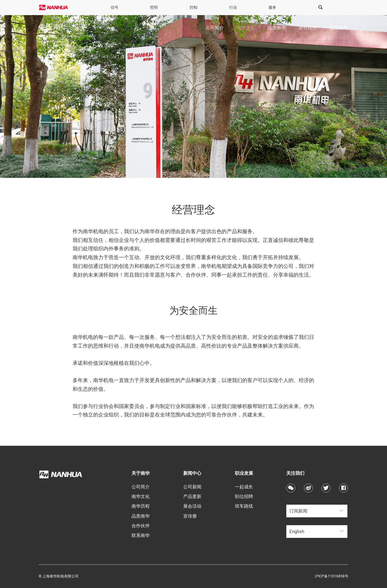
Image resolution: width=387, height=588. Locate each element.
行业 (233, 7)
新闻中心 (192, 473)
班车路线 (244, 506)
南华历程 (141, 506)
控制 (193, 7)
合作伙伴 (308, 28)
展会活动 (192, 506)
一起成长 (244, 487)
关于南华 (141, 473)
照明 (154, 7)
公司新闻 (192, 487)
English (297, 532)
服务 (272, 7)
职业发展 (244, 473)
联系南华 (339, 28)
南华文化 (246, 28)
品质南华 (277, 28)
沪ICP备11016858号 (332, 576)
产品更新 (192, 496)
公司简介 (215, 28)
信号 (115, 7)
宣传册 (190, 516)
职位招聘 (244, 496)
